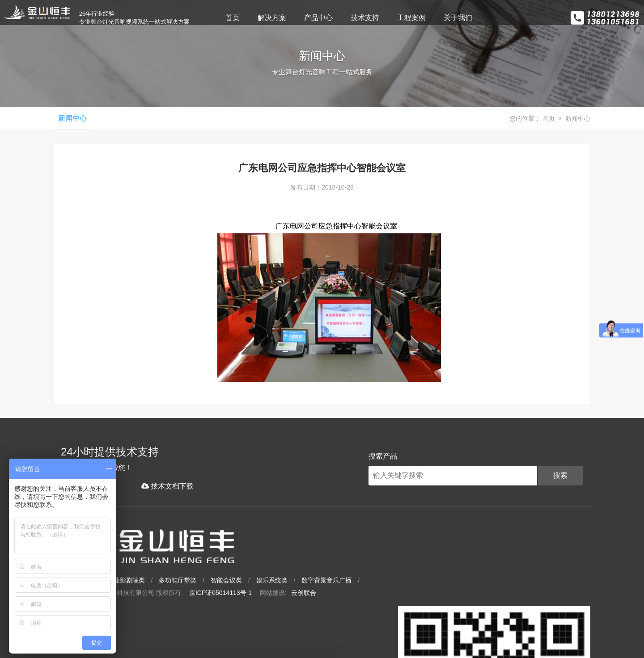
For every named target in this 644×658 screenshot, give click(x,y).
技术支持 (396, 18)
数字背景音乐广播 (430, 598)
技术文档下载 (160, 546)
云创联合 (407, 611)
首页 (263, 18)
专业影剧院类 (230, 598)
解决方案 (303, 18)
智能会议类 (330, 598)
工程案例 (442, 18)
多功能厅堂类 (281, 598)
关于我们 (489, 18)
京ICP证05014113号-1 (324, 611)
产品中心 (349, 18)
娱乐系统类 (376, 598)
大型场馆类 (181, 598)
